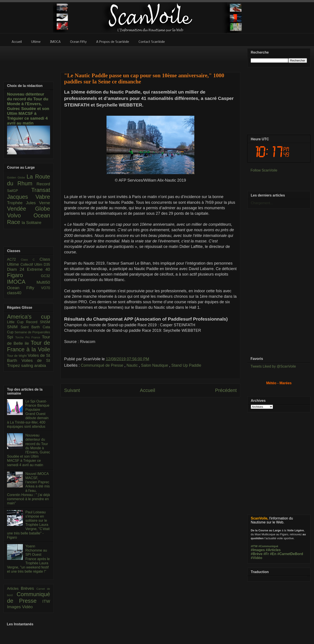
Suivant (72, 390)
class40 (14, 293)
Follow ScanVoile (264, 170)
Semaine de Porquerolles (32, 332)
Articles (14, 589)
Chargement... (262, 203)
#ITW (254, 546)
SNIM (14, 327)
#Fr (266, 554)
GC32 (45, 276)
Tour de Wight (17, 356)
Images (14, 607)
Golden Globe (17, 178)
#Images (258, 550)
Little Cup (17, 322)
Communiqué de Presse (103, 365)
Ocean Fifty (24, 288)
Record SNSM (38, 322)
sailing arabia (33, 365)
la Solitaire (32, 223)
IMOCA (22, 282)
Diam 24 (17, 269)
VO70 (46, 288)
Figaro (24, 275)
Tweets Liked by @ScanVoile (273, 366)
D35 (47, 264)
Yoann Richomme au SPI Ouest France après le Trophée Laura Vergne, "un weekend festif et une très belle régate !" (28, 559)
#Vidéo (256, 558)
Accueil (148, 390)
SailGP (19, 191)
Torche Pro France (28, 337)
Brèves (29, 588)
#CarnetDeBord (290, 554)
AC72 (14, 259)
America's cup (29, 317)
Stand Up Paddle (186, 365)
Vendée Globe (29, 209)
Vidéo (27, 607)
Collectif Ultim (32, 264)
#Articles (273, 550)
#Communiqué (268, 546)
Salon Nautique (155, 365)
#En (273, 554)
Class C (30, 260)
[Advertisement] (150, 56)
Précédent (226, 390)
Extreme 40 (39, 269)
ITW (46, 601)
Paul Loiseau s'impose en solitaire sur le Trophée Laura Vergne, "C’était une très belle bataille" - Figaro (28, 525)
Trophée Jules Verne (29, 203)
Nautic (133, 365)
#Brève (257, 554)
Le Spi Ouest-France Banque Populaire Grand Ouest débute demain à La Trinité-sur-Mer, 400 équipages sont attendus (28, 414)
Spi (11, 337)
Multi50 (43, 282)
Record (43, 184)
